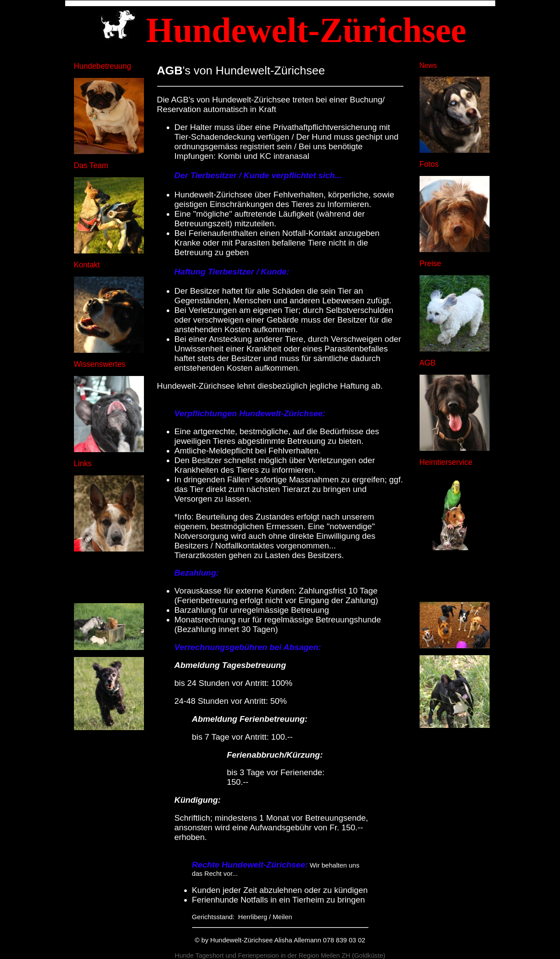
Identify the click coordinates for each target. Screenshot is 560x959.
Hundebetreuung (103, 66)
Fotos (429, 164)
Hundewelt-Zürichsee (242, 940)
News (428, 65)
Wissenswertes (100, 364)
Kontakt (87, 265)
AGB (428, 363)
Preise (430, 263)
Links (83, 464)
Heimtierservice (446, 462)
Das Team (91, 165)
